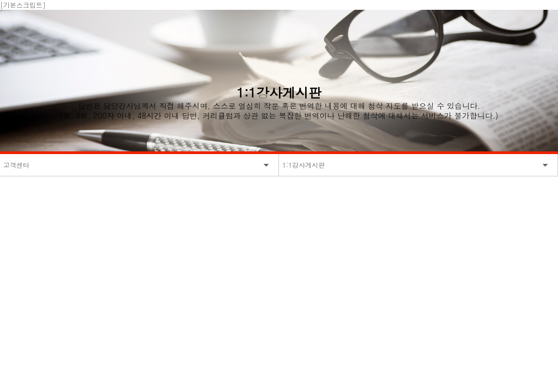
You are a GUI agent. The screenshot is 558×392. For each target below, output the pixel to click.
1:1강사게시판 (304, 165)
